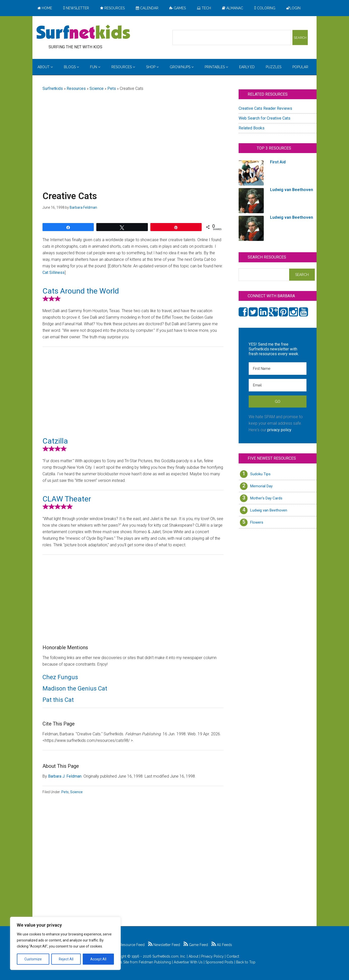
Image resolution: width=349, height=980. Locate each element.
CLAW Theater (67, 499)
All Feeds (222, 945)
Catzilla (55, 441)
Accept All (98, 959)
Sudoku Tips (260, 474)
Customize (33, 959)
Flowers (257, 522)
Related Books (252, 128)
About (193, 956)
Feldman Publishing (155, 962)
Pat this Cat (58, 700)
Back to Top (246, 962)
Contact (233, 956)
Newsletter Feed (164, 945)
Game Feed (196, 945)
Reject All (66, 959)
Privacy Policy (212, 956)
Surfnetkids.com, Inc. (169, 956)
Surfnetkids (53, 88)
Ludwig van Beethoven (269, 510)
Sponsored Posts (219, 962)
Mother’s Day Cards (266, 498)
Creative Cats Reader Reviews (265, 108)
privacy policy (279, 430)
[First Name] (278, 369)
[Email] (278, 385)
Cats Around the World (81, 291)
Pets (112, 88)
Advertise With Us (188, 962)
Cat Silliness (54, 273)
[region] (65, 943)
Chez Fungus (60, 677)
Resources (76, 88)
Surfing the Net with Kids (83, 32)
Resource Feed (129, 945)
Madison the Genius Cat (75, 688)
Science (97, 88)
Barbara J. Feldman (65, 776)
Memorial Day (261, 486)
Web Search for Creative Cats (265, 118)
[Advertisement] (133, 135)
